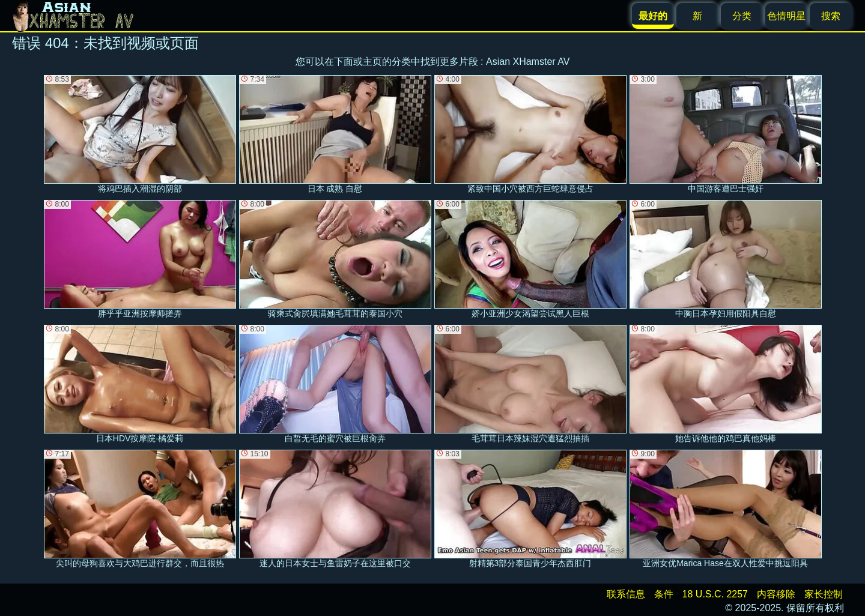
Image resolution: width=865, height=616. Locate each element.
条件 (664, 594)
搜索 (831, 16)
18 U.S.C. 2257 (715, 594)
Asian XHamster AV (528, 62)
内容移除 (776, 594)
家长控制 (824, 594)
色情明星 (786, 16)
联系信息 (626, 594)
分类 (742, 16)
